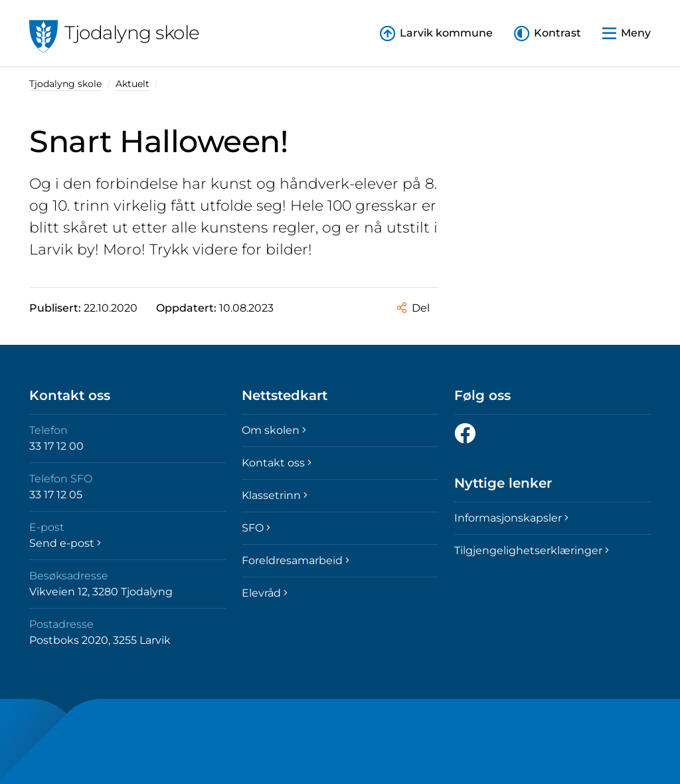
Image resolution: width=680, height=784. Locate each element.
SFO (256, 528)
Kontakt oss (277, 463)
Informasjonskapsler (511, 518)
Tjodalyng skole (65, 84)
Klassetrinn (275, 495)
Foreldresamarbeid (296, 560)
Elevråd (265, 593)
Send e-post (65, 543)
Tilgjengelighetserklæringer (532, 550)
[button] (548, 34)
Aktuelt (132, 84)
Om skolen (274, 430)
